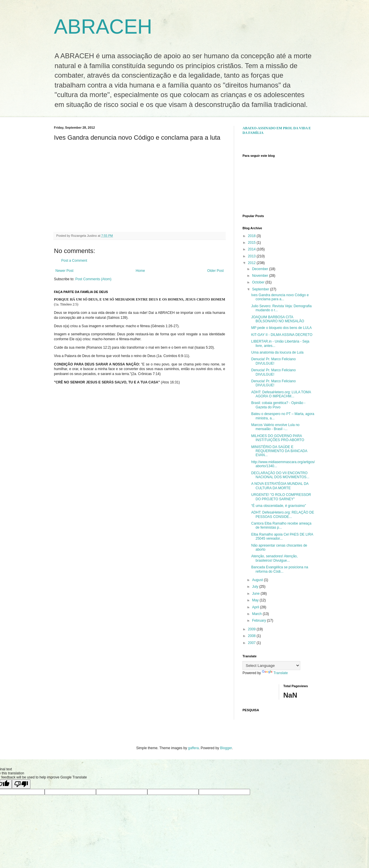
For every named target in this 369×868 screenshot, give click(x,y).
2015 (252, 243)
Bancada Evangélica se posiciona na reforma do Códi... (280, 569)
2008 (252, 636)
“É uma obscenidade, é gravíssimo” (279, 506)
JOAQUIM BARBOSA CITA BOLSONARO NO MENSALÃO (278, 319)
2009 (252, 629)
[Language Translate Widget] (271, 666)
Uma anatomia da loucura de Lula (277, 352)
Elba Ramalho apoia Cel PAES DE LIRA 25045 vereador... (282, 536)
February (259, 620)
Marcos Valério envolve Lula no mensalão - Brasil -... (275, 427)
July (256, 587)
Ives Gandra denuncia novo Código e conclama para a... (280, 297)
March (257, 614)
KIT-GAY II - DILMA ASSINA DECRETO (282, 335)
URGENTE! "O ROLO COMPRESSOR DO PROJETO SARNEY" (281, 497)
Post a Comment (74, 261)
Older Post (215, 271)
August (258, 580)
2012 (252, 263)
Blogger (226, 748)
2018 (252, 236)
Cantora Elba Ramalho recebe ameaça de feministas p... (281, 525)
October (259, 282)
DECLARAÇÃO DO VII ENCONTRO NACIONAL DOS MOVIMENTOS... (280, 475)
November (261, 276)
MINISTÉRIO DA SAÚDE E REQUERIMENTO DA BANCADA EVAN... (279, 451)
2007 (252, 643)
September (261, 289)
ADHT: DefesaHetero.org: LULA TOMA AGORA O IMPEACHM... (281, 394)
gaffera (193, 748)
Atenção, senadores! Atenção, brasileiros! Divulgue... (274, 558)
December (261, 269)
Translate (275, 673)
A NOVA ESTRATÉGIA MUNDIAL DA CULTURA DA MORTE (280, 486)
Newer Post (64, 271)
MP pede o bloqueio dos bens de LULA (282, 328)
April (256, 607)
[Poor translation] (21, 784)
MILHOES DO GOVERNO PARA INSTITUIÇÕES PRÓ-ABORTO (278, 438)
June (256, 594)
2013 (252, 256)
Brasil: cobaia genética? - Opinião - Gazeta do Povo (278, 405)
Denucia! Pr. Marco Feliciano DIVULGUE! (273, 361)
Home (140, 271)
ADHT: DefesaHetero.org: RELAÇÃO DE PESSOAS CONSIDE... (283, 514)
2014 (252, 249)
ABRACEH (103, 27)
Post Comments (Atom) (93, 279)
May (256, 600)
